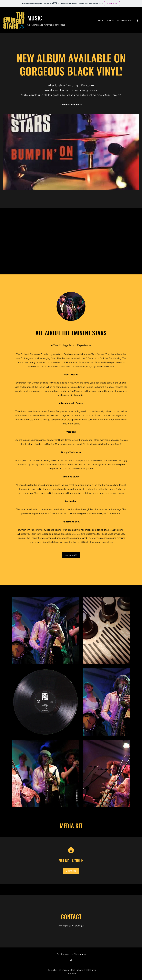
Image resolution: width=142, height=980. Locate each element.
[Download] (71, 871)
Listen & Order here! (71, 105)
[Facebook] (138, 20)
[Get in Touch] (71, 555)
